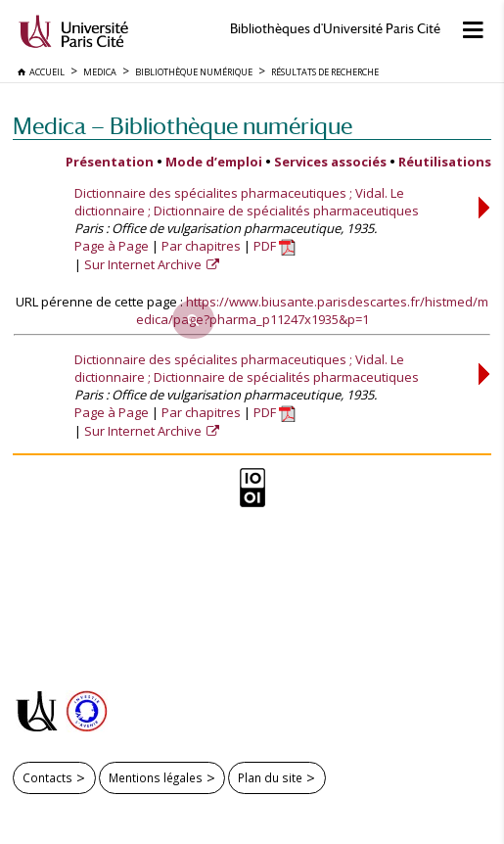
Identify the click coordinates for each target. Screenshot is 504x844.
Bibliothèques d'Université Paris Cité (335, 29)
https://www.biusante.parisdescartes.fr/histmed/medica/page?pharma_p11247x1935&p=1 (313, 310)
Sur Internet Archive (144, 264)
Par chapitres (201, 246)
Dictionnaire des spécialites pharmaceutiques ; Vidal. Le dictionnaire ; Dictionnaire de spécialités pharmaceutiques (247, 202)
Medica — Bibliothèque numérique (183, 126)
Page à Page (112, 246)
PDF (275, 246)
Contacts (47, 777)
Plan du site (270, 777)
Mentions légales (156, 777)
